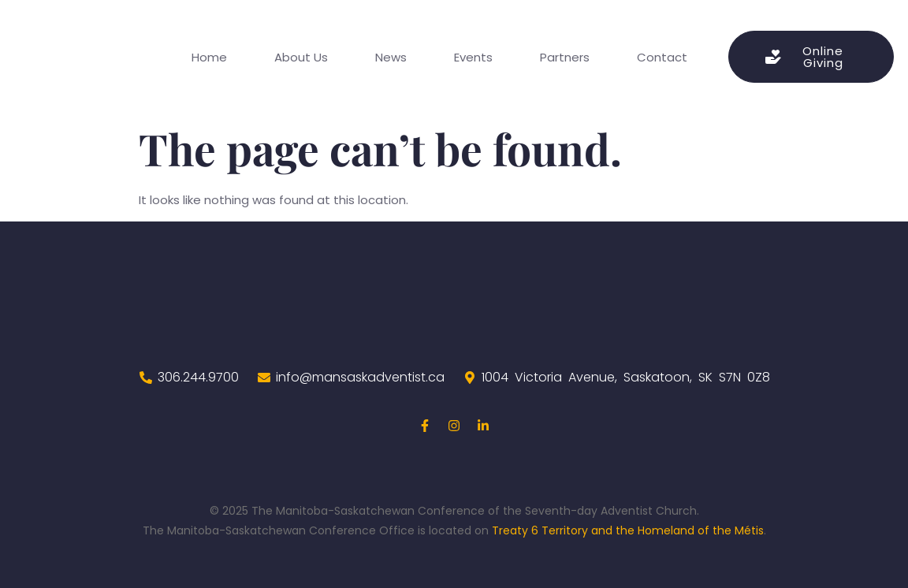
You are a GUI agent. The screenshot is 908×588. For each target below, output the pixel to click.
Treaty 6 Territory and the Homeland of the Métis (628, 530)
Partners (565, 57)
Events (473, 57)
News (391, 57)
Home (209, 57)
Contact (662, 57)
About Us (301, 57)
